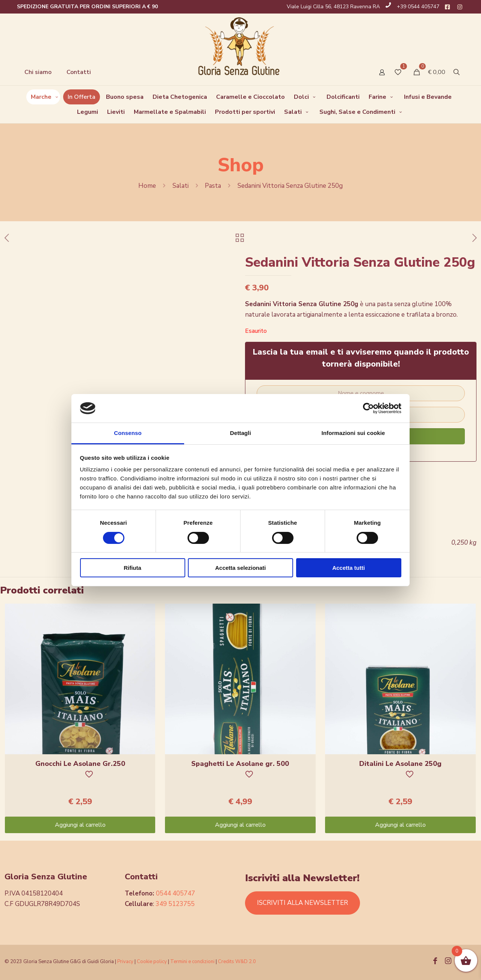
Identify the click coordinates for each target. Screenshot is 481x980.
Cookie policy (152, 962)
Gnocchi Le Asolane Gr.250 (80, 764)
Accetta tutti (349, 568)
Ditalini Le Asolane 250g (400, 764)
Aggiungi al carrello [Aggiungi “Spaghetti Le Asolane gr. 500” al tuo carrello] (240, 825)
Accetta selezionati (240, 568)
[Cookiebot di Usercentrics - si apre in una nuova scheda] (368, 408)
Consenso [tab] (128, 433)
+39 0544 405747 (418, 7)
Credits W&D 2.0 (237, 962)
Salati (181, 186)
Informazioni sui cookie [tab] (353, 433)
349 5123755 (175, 904)
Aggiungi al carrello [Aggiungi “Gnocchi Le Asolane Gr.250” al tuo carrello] (80, 825)
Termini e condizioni (192, 962)
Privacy (125, 962)
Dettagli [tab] (240, 433)
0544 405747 (175, 893)
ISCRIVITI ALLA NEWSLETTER (303, 903)
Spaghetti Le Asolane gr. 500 (240, 764)
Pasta (213, 186)
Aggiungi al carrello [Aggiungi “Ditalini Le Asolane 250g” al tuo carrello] (400, 825)
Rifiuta (132, 568)
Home (147, 186)
